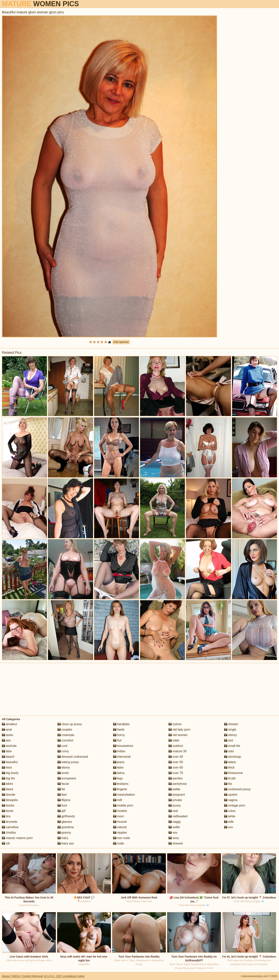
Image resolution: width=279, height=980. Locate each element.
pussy (175, 805)
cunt (62, 746)
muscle (120, 822)
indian (119, 751)
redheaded (178, 816)
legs (118, 778)
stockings (233, 757)
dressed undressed (73, 757)
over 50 (176, 762)
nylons (175, 724)
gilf (62, 811)
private (175, 800)
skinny (231, 735)
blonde (9, 795)
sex (173, 833)
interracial (122, 757)
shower (231, 724)
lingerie (120, 789)
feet (62, 795)
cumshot (65, 740)
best (7, 767)
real (173, 811)
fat (61, 789)
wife (229, 822)
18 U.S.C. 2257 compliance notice (64, 976)
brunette (10, 822)
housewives (123, 746)
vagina (231, 800)
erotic (63, 773)
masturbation (124, 795)
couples (65, 730)
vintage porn (235, 805)
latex (118, 767)
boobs (8, 805)
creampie (66, 735)
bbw (7, 751)
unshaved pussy (237, 789)
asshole (9, 746)
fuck (62, 805)
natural (120, 827)
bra (6, 816)
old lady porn (179, 730)
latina (119, 773)
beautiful (10, 762)
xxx (228, 827)
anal (7, 730)
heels (119, 730)
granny (64, 833)
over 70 (176, 773)
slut (229, 740)
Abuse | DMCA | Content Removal (22, 976)
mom (119, 816)
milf (118, 800)
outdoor (176, 746)
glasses (65, 822)
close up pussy (70, 724)
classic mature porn (17, 838)
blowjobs (10, 800)
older (174, 740)
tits (228, 784)
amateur (10, 724)
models (120, 811)
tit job (230, 778)
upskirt (231, 795)
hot (117, 740)
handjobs (121, 724)
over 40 (176, 757)
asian (8, 735)
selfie (174, 827)
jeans (119, 762)
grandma (66, 827)
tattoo (230, 762)
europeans (67, 778)
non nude (122, 838)
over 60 (176, 767)
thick (229, 767)
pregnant (177, 795)
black (8, 789)
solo (229, 751)
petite (174, 789)
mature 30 (177, 751)
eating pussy (68, 762)
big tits (8, 778)
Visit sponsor (121, 342)
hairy (63, 838)
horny (119, 735)
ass (6, 740)
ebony (64, 767)
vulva (230, 811)
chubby (9, 833)
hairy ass (66, 843)
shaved (176, 843)
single (230, 730)
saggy (175, 822)
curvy (63, 751)
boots (8, 811)
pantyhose (178, 784)
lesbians (121, 784)
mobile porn (123, 805)
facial (63, 784)
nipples (120, 833)
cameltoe (10, 827)
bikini (7, 784)
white (230, 816)
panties (176, 778)
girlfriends (66, 816)
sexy (174, 838)
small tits (232, 746)
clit (6, 843)
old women (178, 735)
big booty (10, 773)
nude (119, 843)
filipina (64, 800)
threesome (233, 773)
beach (8, 757)
